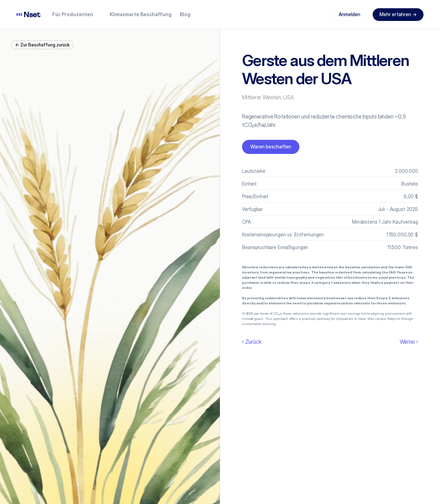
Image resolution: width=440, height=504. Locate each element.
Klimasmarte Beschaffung (141, 14)
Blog (185, 14)
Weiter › (409, 341)
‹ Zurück (252, 341)
